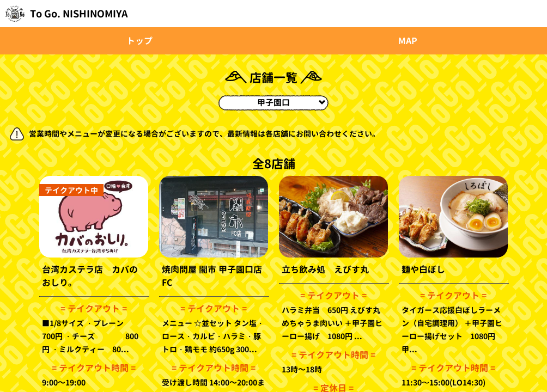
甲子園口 (291, 103)
